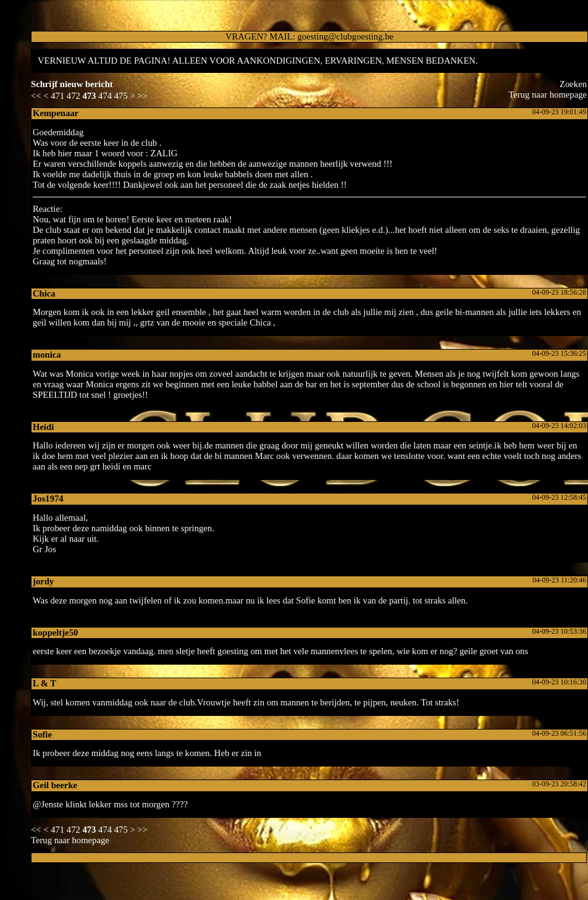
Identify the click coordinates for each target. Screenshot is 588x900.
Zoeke (573, 84)
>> (142, 96)
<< (36, 96)
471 (57, 96)
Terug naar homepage (548, 95)
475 (121, 96)
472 (73, 96)
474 (105, 96)
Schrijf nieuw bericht (72, 84)
